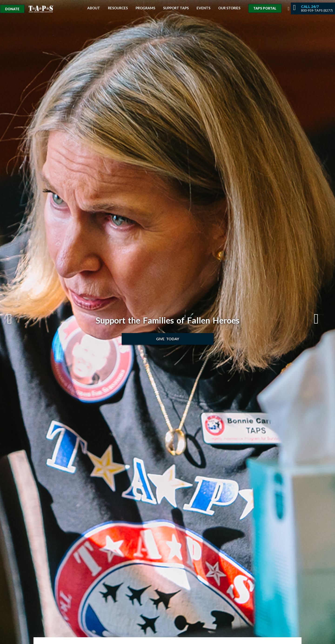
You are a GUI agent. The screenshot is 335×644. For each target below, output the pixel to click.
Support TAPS (176, 8)
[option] (167, 322)
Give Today (168, 339)
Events (203, 8)
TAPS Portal (265, 8)
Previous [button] (14, 319)
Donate (12, 9)
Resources (118, 8)
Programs (145, 8)
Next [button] (321, 319)
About (94, 8)
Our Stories (229, 8)
